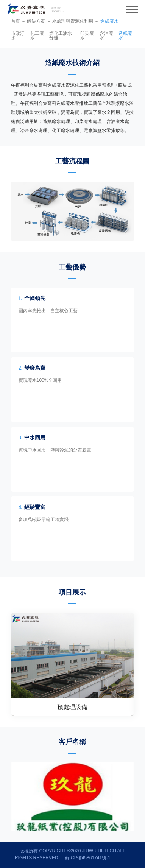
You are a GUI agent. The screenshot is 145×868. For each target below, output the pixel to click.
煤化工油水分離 (61, 36)
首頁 (16, 21)
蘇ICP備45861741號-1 (88, 858)
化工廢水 (37, 36)
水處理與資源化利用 (73, 21)
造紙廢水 (109, 21)
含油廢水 (106, 36)
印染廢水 (87, 36)
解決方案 (36, 21)
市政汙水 (18, 36)
